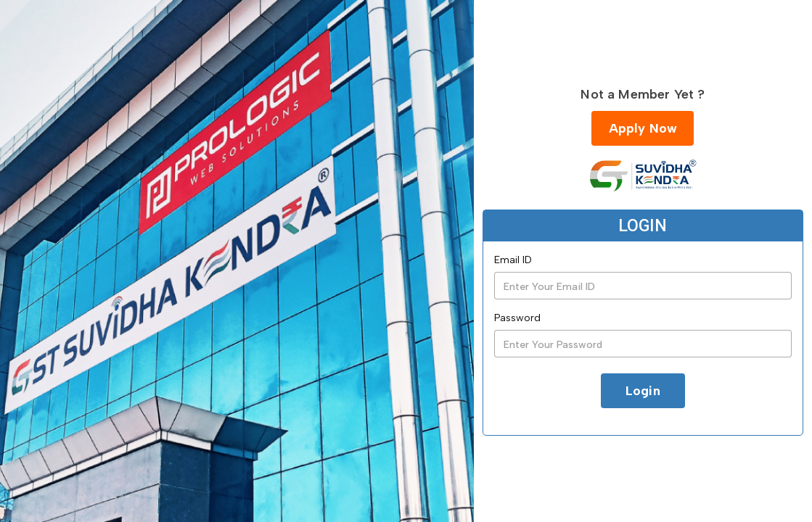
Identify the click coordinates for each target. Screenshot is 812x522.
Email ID (513, 260)
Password (517, 318)
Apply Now (643, 128)
